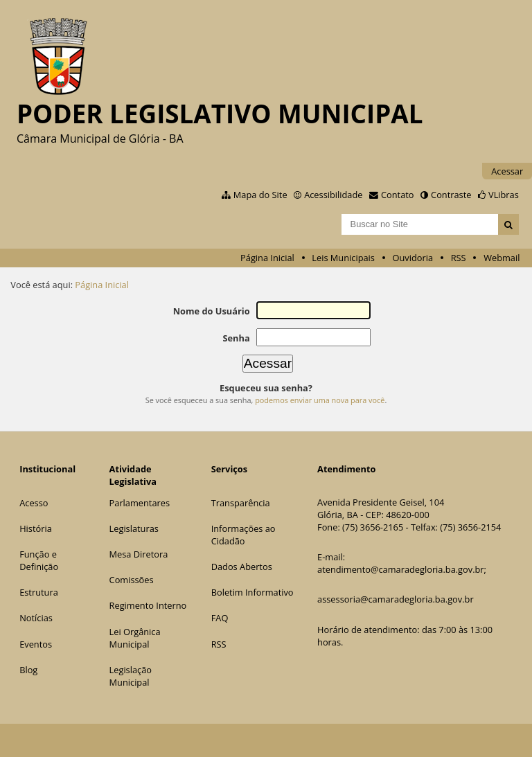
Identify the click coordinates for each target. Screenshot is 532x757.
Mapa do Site (260, 195)
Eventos (36, 644)
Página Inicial (267, 258)
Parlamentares (140, 503)
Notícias (36, 618)
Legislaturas (134, 528)
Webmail (502, 258)
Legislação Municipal (131, 676)
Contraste (451, 195)
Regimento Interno (148, 605)
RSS (459, 258)
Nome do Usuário (212, 311)
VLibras (504, 195)
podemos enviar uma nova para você (320, 400)
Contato (398, 195)
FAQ (220, 618)
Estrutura (39, 592)
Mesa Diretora (139, 554)
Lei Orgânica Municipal (135, 638)
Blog (28, 670)
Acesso (34, 503)
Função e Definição (39, 560)
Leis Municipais (343, 258)
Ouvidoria (413, 258)
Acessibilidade (333, 195)
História (36, 528)
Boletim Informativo (252, 592)
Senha (236, 338)
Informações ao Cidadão (243, 535)
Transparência (241, 503)
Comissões (132, 580)
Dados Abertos (242, 567)
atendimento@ (348, 569)
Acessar (507, 171)
